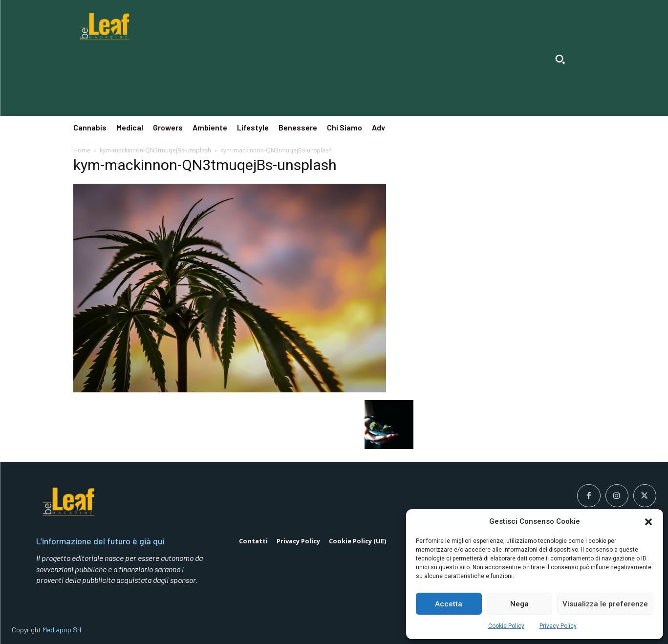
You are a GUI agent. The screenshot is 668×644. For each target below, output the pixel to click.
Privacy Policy (558, 626)
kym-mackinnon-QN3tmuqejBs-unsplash (155, 150)
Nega (519, 604)
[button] (648, 522)
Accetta (449, 604)
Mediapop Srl (62, 630)
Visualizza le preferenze (605, 604)
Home (82, 150)
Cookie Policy (506, 626)
